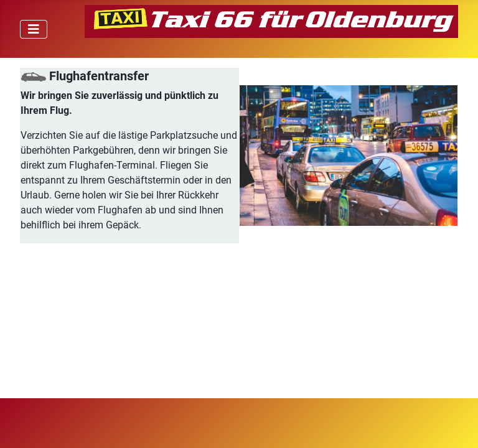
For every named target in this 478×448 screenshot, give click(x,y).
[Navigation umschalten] (34, 29)
